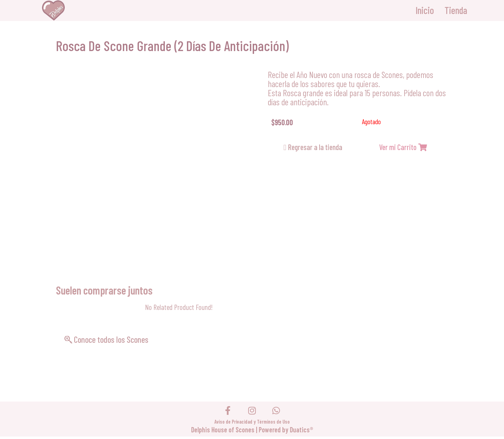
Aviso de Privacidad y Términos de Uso (252, 424)
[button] (313, 147)
